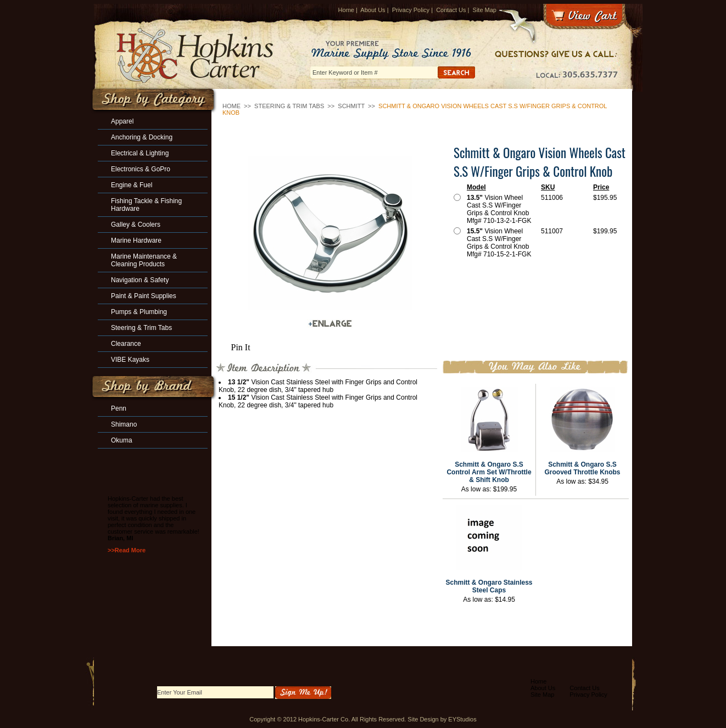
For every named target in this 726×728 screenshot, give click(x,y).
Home (346, 10)
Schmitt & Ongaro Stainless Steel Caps (489, 586)
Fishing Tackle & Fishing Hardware (146, 205)
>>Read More (127, 550)
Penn (119, 408)
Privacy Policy (411, 10)
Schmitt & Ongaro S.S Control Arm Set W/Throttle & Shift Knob (489, 472)
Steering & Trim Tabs (289, 106)
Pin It (241, 347)
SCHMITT (351, 106)
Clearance (126, 344)
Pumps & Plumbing (139, 312)
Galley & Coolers (136, 225)
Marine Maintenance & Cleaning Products (144, 260)
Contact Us (451, 10)
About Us (373, 10)
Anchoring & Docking (142, 137)
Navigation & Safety (140, 280)
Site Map (485, 10)
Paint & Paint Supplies (144, 296)
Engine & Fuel (132, 185)
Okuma (122, 440)
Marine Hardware (136, 240)
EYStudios (462, 719)
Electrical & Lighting (140, 153)
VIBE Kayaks (130, 360)
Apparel (122, 121)
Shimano (124, 424)
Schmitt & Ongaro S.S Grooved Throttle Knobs (583, 468)
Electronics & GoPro (141, 169)
